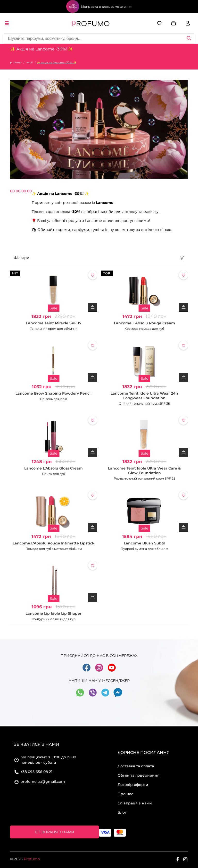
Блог (122, 812)
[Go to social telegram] (105, 696)
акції (30, 62)
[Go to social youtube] (112, 671)
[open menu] (8, 23)
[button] (166, 23)
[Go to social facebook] (86, 671)
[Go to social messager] (118, 696)
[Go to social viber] (93, 696)
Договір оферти (133, 785)
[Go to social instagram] (99, 671)
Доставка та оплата (136, 766)
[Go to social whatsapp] (80, 696)
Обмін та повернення (139, 775)
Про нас (125, 794)
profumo (16, 62)
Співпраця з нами (135, 803)
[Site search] (99, 39)
